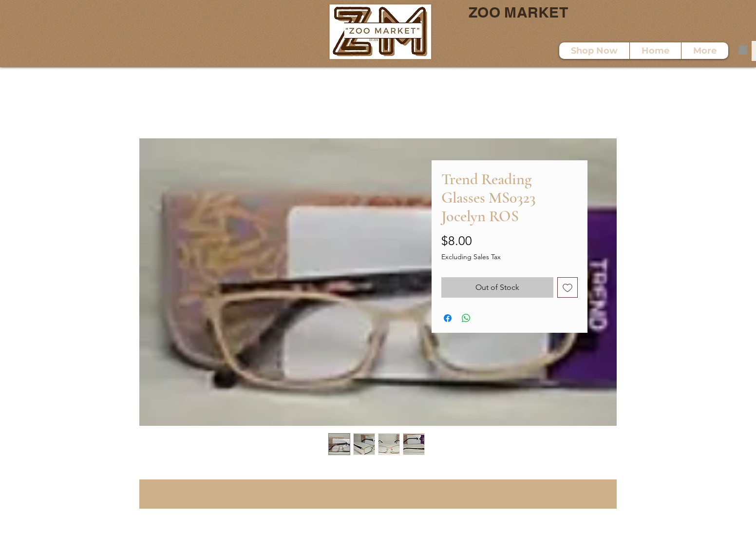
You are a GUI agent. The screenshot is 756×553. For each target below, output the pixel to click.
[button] (743, 49)
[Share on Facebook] (448, 318)
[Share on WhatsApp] (466, 318)
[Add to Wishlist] (567, 287)
